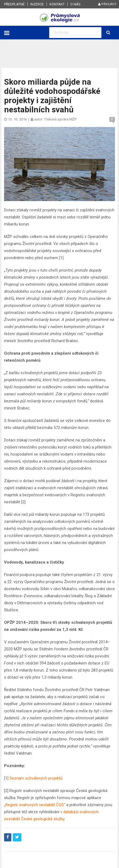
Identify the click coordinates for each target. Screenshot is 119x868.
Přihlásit (107, 4)
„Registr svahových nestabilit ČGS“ (35, 805)
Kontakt (57, 4)
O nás (75, 4)
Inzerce (37, 4)
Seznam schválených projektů (36, 778)
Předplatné (14, 4)
